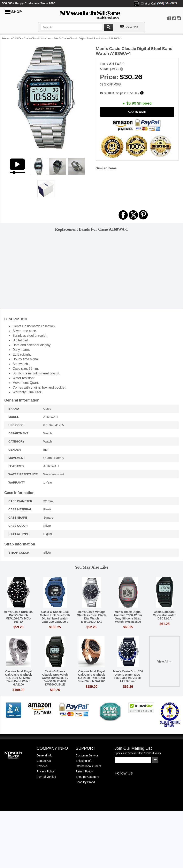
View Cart (132, 27)
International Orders (88, 766)
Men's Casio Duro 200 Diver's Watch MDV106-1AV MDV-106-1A (18, 617)
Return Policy (84, 771)
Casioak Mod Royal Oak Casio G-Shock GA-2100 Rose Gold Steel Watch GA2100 (91, 676)
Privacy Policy (45, 771)
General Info (44, 755)
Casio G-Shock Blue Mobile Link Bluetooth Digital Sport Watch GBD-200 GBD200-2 (55, 617)
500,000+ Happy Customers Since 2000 (29, 3)
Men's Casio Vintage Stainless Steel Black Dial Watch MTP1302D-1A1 (91, 617)
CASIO (17, 38)
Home (6, 38)
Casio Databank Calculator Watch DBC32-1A (165, 615)
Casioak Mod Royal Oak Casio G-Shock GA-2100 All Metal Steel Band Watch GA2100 (18, 678)
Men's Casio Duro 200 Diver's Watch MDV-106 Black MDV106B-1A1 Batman (128, 676)
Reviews (42, 766)
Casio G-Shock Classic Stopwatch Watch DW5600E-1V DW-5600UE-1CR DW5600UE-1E (55, 678)
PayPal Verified (46, 777)
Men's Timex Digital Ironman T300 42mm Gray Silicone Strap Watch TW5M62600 (128, 617)
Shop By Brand (85, 782)
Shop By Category (87, 777)
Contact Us (44, 761)
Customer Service (87, 755)
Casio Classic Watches (37, 38)
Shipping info (84, 761)
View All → (165, 662)
